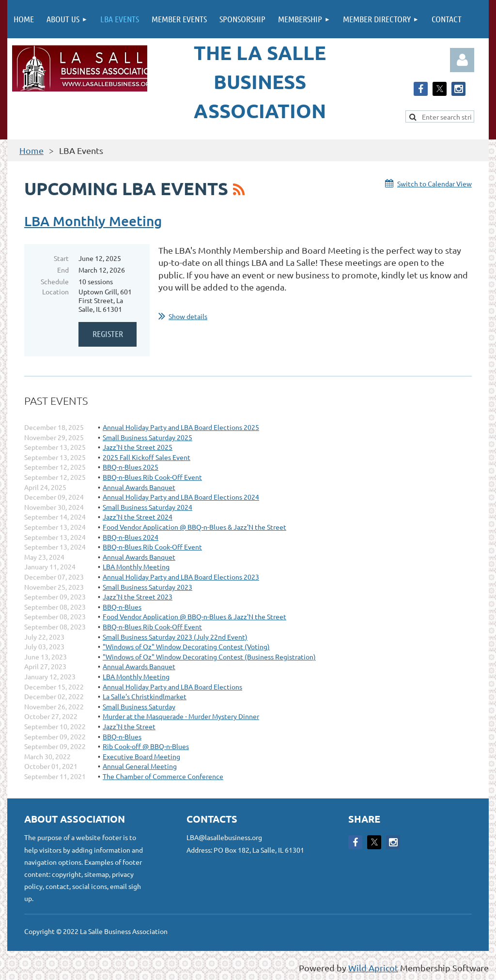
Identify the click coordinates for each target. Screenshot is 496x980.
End (63, 270)
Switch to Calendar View (434, 184)
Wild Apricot (373, 968)
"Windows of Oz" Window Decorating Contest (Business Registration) (209, 657)
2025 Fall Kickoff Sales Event (147, 457)
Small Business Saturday (139, 706)
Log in (462, 60)
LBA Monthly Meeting (93, 221)
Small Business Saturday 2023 (147, 587)
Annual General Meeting (140, 766)
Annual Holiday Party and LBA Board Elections (172, 687)
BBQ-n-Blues (122, 607)
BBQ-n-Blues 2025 (131, 467)
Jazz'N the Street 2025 (138, 447)
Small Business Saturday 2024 (147, 507)
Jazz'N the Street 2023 (138, 597)
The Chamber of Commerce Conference (163, 776)
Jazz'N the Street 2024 (138, 517)
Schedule (55, 281)
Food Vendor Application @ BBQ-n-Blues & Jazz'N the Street (194, 527)
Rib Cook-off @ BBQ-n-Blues (146, 746)
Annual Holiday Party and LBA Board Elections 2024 (181, 497)
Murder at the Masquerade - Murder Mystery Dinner (181, 716)
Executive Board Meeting (141, 756)
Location (55, 291)
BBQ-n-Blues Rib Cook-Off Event (152, 477)
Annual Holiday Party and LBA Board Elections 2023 (181, 577)
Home (31, 150)
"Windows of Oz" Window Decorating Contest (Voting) (186, 646)
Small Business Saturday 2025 (147, 437)
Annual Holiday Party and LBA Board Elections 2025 (181, 427)
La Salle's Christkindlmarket (145, 696)
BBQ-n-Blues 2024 (131, 537)
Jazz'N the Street (129, 726)
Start (61, 258)
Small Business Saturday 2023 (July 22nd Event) (175, 637)
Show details (188, 316)
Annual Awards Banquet (139, 487)
